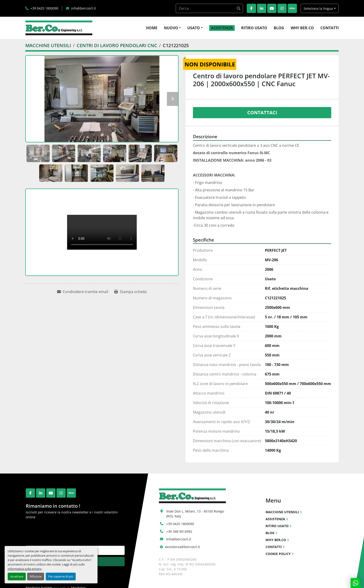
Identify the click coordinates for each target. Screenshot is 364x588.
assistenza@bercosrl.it (182, 547)
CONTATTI (330, 28)
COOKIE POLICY (278, 554)
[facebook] (251, 8)
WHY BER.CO (302, 28)
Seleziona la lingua (318, 8)
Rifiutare (36, 576)
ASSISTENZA (222, 28)
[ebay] (292, 8)
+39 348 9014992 (179, 531)
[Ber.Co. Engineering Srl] (192, 495)
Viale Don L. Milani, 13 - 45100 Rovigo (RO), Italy (196, 514)
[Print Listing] (130, 292)
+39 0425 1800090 (44, 8)
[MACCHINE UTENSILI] (48, 45)
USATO (194, 28)
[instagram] (282, 8)
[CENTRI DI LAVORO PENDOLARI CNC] (117, 45)
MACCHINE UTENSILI (282, 512)
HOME (152, 28)
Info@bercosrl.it (179, 539)
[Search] (209, 8)
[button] (172, 28)
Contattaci (262, 113)
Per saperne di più (61, 576)
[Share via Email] (83, 292)
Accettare (17, 576)
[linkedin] (262, 8)
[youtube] (272, 8)
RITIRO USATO (254, 28)
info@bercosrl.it (83, 8)
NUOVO (171, 28)
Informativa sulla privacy (25, 569)
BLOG (279, 28)
